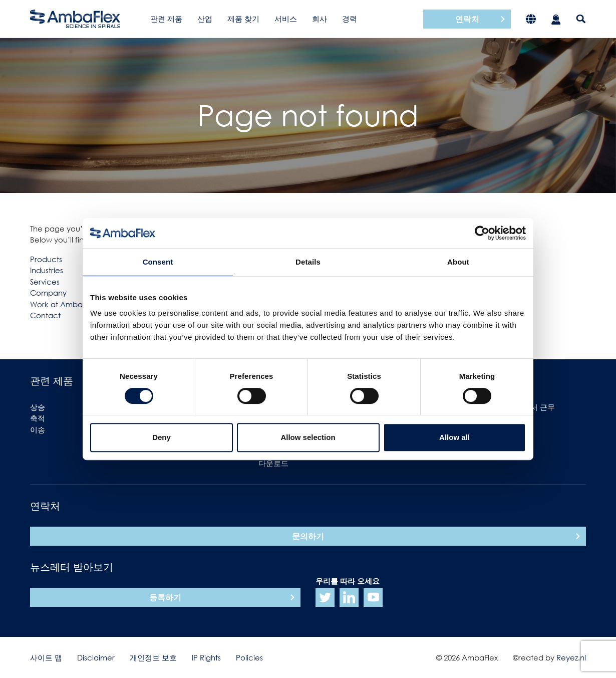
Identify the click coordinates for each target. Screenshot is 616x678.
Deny (162, 437)
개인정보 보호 (153, 657)
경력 (350, 19)
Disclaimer (96, 657)
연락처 (467, 19)
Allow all (454, 437)
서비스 (286, 19)
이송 (38, 429)
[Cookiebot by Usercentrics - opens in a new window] (482, 233)
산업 (205, 19)
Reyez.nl (571, 657)
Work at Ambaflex (63, 304)
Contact (45, 315)
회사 (320, 19)
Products (46, 259)
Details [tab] (308, 262)
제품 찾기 (243, 19)
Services (45, 282)
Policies (249, 657)
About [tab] (458, 262)
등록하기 (165, 597)
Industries (47, 270)
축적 (38, 418)
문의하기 (308, 536)
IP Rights (206, 657)
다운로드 (273, 463)
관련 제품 (166, 19)
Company (48, 293)
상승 (38, 407)
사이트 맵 (46, 657)
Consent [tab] (158, 262)
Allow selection (308, 437)
